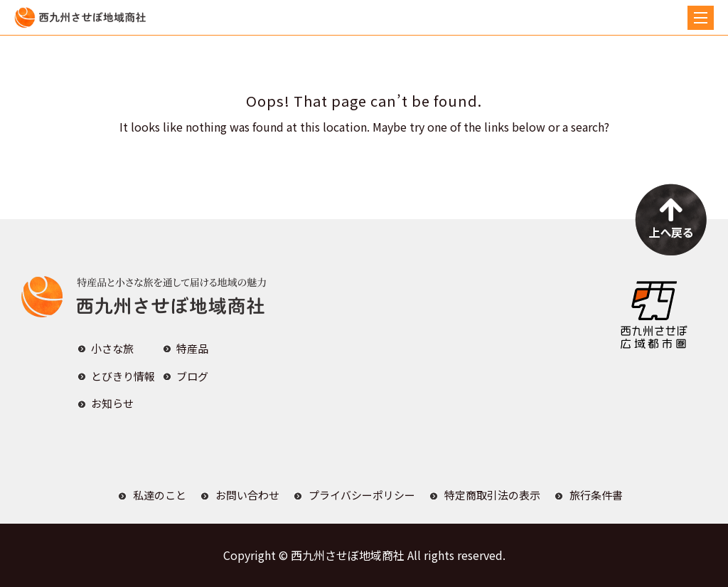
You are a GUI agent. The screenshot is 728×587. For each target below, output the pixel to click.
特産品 (192, 348)
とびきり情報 (123, 376)
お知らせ (112, 403)
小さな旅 (112, 348)
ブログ (192, 376)
